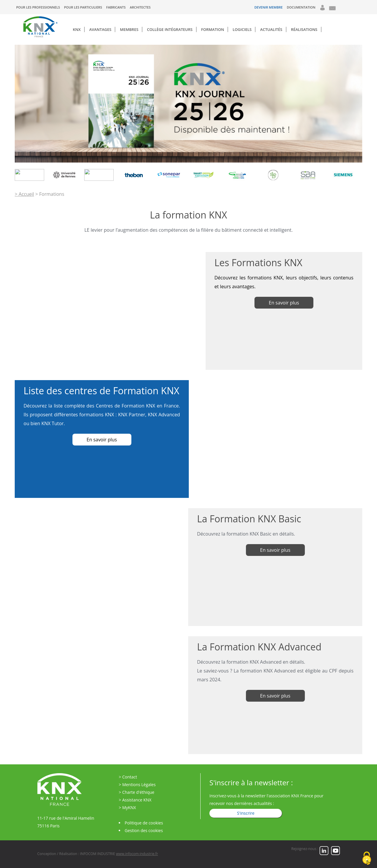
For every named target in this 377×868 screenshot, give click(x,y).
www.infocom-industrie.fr (137, 854)
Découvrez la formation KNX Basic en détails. (246, 534)
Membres (129, 29)
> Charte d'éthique (137, 792)
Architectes (140, 7)
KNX (77, 29)
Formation (213, 29)
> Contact (128, 777)
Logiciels (242, 29)
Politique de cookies (144, 823)
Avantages (100, 29)
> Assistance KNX (135, 800)
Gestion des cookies (144, 830)
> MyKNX (127, 807)
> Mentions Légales (137, 785)
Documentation (301, 7)
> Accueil (24, 194)
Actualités (271, 29)
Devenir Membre (269, 7)
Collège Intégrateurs (170, 29)
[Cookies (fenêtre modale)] (367, 858)
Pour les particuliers (83, 7)
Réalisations (304, 29)
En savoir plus (275, 550)
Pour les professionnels (38, 7)
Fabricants (116, 7)
